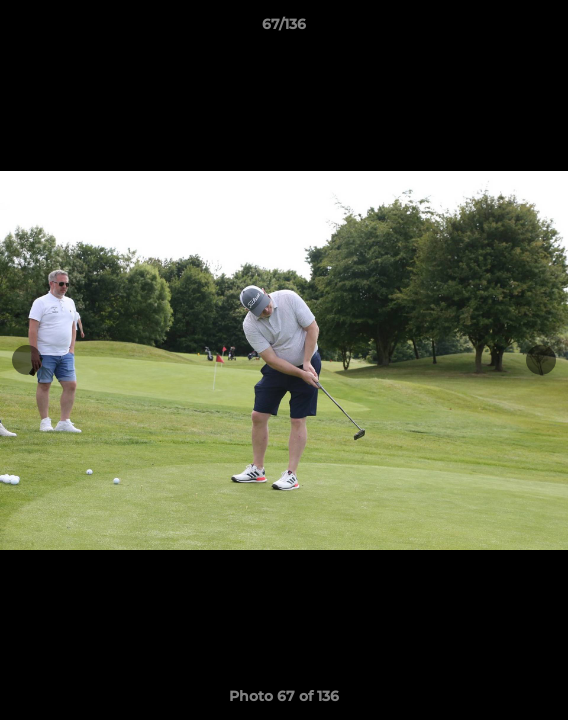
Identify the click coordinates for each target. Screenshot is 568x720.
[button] (544, 29)
